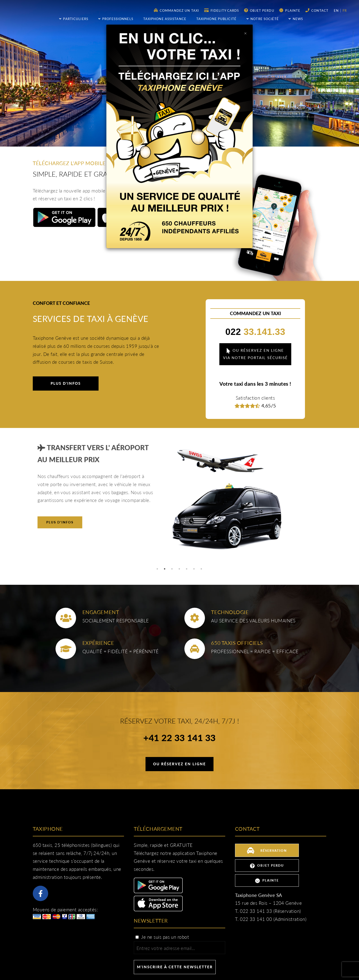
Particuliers (74, 19)
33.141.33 (255, 332)
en (337, 11)
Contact (317, 10)
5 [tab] (187, 569)
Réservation (267, 850)
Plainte (290, 10)
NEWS (296, 19)
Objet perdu (259, 10)
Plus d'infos (66, 383)
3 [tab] (172, 569)
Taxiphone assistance (165, 19)
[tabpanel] (179, 501)
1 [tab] (157, 569)
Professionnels (116, 19)
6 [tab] (194, 569)
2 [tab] (165, 569)
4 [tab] (179, 569)
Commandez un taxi (176, 10)
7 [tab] (202, 569)
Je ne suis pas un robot (162, 937)
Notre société (263, 19)
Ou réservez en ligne (179, 764)
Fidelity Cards (222, 10)
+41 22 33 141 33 (179, 738)
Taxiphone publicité (216, 19)
